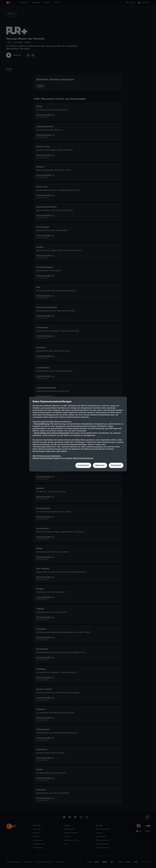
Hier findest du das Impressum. (47, 456)
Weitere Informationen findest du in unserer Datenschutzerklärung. (63, 458)
